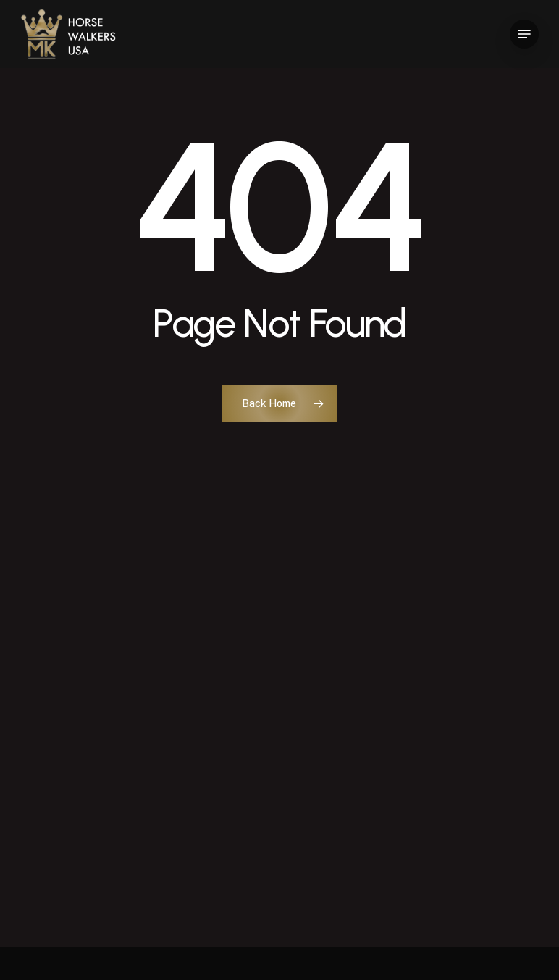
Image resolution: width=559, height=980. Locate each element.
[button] (524, 34)
